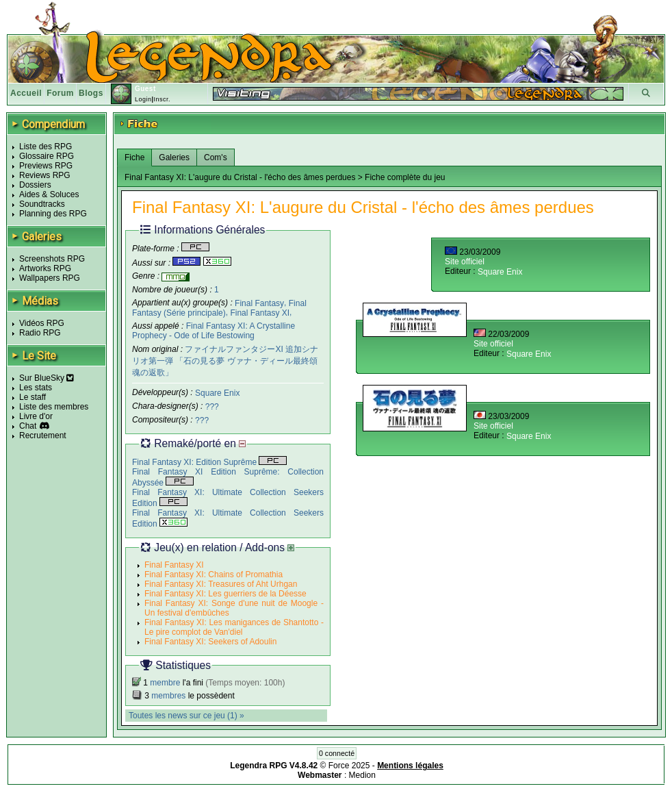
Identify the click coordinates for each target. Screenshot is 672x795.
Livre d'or (36, 416)
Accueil (26, 93)
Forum (60, 93)
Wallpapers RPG (50, 278)
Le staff (33, 397)
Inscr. (162, 99)
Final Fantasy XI (260, 313)
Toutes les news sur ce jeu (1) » (186, 716)
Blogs (91, 93)
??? (212, 407)
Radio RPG (40, 333)
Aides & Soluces (49, 194)
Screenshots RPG (52, 259)
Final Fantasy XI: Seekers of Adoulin (210, 642)
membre (165, 683)
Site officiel (465, 262)
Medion (362, 775)
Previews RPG (46, 166)
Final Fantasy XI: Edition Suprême (209, 462)
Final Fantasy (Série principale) (219, 308)
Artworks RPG (45, 268)
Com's (216, 157)
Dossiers (35, 185)
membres (168, 696)
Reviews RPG (45, 175)
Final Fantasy (259, 303)
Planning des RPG (53, 214)
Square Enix (217, 393)
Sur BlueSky (47, 378)
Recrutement (43, 436)
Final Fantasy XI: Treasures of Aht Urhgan (221, 584)
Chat (28, 426)
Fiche (134, 157)
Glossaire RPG (47, 156)
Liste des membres (54, 407)
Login (143, 99)
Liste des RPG (46, 147)
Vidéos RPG (42, 323)
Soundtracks (42, 204)
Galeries (174, 157)
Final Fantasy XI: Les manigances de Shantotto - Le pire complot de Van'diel (234, 627)
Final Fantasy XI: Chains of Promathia (214, 575)
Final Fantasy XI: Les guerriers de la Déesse (225, 594)
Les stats (36, 388)
